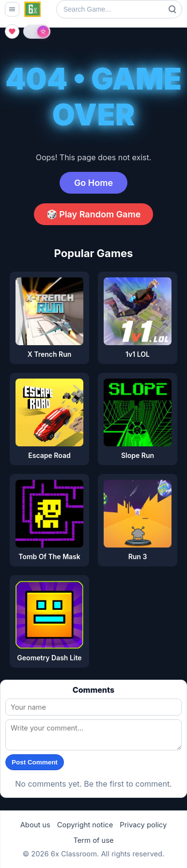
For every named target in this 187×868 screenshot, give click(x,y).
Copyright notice (85, 825)
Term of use (93, 840)
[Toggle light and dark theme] (37, 31)
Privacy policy (143, 825)
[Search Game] (119, 9)
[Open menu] (12, 9)
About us (35, 825)
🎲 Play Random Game (94, 214)
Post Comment (35, 762)
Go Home (93, 183)
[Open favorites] (12, 31)
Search (172, 9)
